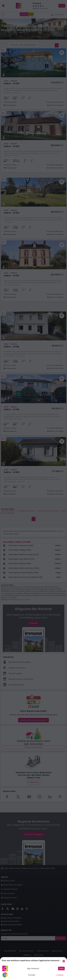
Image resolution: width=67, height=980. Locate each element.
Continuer (60, 975)
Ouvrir (61, 968)
